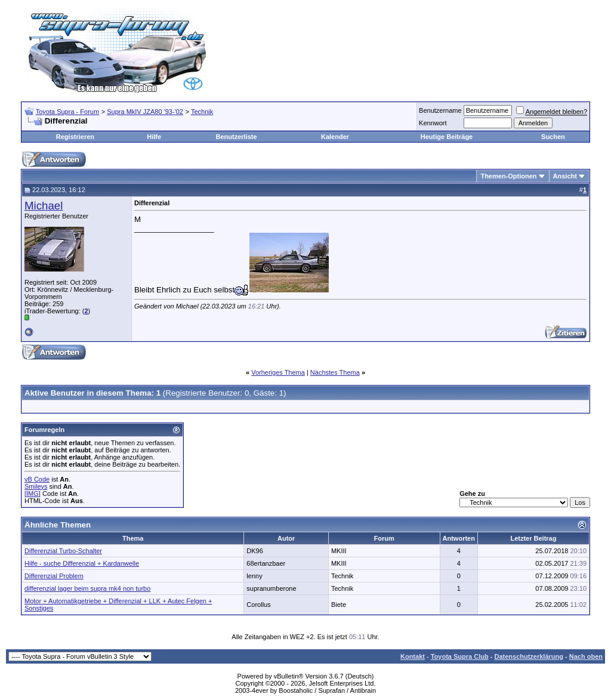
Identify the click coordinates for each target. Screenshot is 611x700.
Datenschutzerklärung (529, 656)
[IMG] (33, 494)
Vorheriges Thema (278, 372)
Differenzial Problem (54, 576)
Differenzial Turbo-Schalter (63, 551)
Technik (202, 112)
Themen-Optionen (508, 176)
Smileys (36, 486)
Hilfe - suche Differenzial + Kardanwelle (82, 563)
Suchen (553, 137)
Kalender (335, 137)
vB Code (37, 479)
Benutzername (440, 110)
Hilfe (154, 137)
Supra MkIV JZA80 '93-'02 (145, 112)
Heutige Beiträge (447, 137)
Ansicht (565, 176)
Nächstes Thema (335, 372)
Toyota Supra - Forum (67, 112)
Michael (44, 206)
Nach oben (586, 656)
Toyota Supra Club (460, 656)
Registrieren (75, 137)
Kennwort (433, 123)
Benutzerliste (237, 137)
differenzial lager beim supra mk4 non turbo (87, 588)
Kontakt (413, 656)
